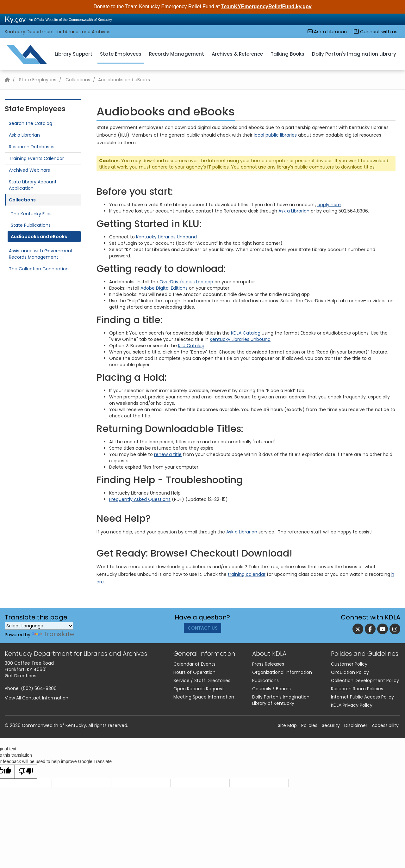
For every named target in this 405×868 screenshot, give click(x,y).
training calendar (247, 574)
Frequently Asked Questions (140, 499)
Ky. (15, 19)
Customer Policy (349, 664)
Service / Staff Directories (202, 680)
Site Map (287, 725)
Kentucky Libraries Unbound (166, 237)
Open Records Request (199, 689)
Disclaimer (356, 725)
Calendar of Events (194, 664)
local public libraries (275, 135)
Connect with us (376, 32)
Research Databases (32, 147)
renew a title (168, 454)
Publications (265, 680)
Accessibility (385, 725)
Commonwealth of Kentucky (54, 725)
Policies (309, 725)
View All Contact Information (37, 698)
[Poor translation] (26, 772)
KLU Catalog (191, 346)
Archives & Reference (237, 54)
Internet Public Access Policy (362, 697)
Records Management (177, 54)
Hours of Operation (194, 672)
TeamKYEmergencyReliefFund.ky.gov (266, 6)
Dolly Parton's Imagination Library (354, 54)
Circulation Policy (350, 672)
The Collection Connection (39, 269)
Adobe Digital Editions (164, 288)
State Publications (31, 225)
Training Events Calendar (36, 158)
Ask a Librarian (327, 32)
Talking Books (287, 54)
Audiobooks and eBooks (39, 237)
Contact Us (202, 630)
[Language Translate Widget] (39, 626)
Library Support (74, 54)
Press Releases (268, 664)
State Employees (121, 54)
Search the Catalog (31, 123)
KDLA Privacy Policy (352, 705)
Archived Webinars (29, 170)
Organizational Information (282, 672)
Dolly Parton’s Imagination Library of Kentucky (281, 700)
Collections (78, 80)
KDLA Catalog (246, 333)
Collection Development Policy (365, 680)
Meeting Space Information (204, 697)
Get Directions (21, 676)
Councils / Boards (271, 689)
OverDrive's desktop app (186, 282)
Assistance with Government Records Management (41, 254)
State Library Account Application (33, 185)
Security (331, 725)
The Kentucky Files (31, 214)
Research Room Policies (357, 689)
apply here (329, 205)
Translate (53, 634)
